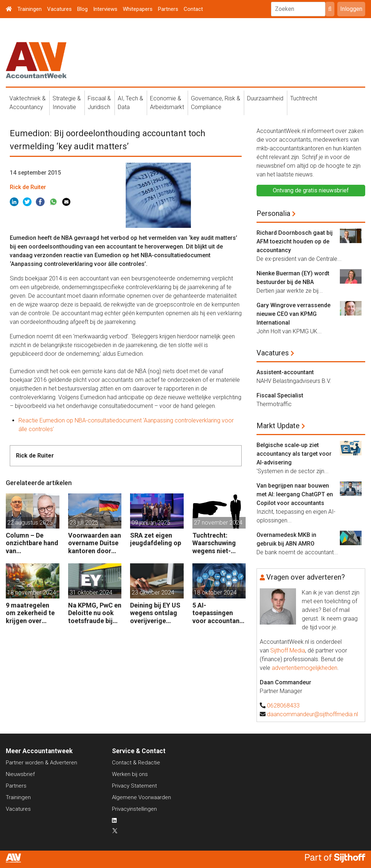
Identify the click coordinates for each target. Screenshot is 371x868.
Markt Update (278, 426)
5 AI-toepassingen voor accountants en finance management (219, 613)
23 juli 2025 (84, 523)
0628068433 (283, 706)
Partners (168, 9)
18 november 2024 (32, 592)
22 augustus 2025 (30, 523)
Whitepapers (138, 9)
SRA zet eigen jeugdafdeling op (156, 539)
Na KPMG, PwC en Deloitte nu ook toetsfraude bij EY (95, 613)
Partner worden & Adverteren (41, 763)
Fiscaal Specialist (280, 395)
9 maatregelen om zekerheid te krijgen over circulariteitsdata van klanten (32, 613)
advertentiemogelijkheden (305, 668)
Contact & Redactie (136, 763)
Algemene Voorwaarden (141, 797)
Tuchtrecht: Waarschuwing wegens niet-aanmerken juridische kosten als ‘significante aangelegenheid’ (218, 543)
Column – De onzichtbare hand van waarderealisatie (32, 543)
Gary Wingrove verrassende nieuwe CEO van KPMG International (293, 314)
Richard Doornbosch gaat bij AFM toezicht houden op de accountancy (295, 241)
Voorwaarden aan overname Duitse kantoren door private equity (95, 543)
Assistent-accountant (285, 372)
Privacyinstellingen (134, 809)
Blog (82, 9)
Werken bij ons (130, 774)
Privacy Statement (134, 786)
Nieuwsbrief (20, 774)
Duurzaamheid (265, 98)
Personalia (273, 213)
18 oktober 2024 (215, 592)
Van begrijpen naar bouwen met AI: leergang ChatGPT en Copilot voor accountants (295, 494)
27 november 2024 (218, 523)
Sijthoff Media (288, 650)
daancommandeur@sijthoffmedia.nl (312, 714)
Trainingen (30, 9)
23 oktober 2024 (153, 592)
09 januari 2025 (151, 523)
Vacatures (59, 9)
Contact (193, 9)
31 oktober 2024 (91, 592)
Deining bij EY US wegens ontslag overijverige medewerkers (155, 613)
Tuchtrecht (304, 98)
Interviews (105, 9)
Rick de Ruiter (28, 187)
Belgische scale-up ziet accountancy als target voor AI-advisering (294, 454)
